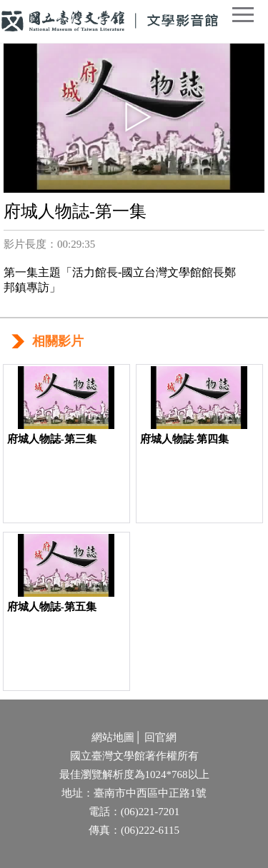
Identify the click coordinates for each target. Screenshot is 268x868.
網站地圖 (113, 737)
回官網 (160, 737)
